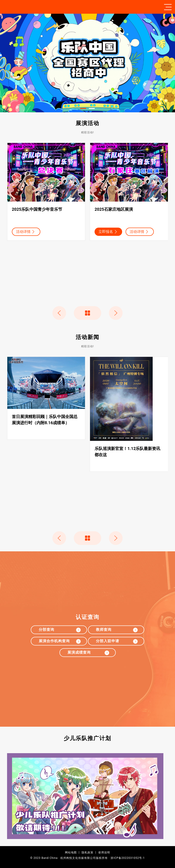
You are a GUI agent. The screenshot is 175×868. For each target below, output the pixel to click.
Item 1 (86, 109)
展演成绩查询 (89, 653)
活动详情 (26, 232)
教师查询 (118, 630)
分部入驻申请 (118, 641)
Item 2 (95, 109)
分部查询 (60, 630)
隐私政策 (87, 852)
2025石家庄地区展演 (114, 209)
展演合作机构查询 (60, 641)
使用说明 (104, 852)
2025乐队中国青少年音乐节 (37, 209)
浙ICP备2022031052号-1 (128, 858)
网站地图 (71, 852)
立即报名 (108, 232)
